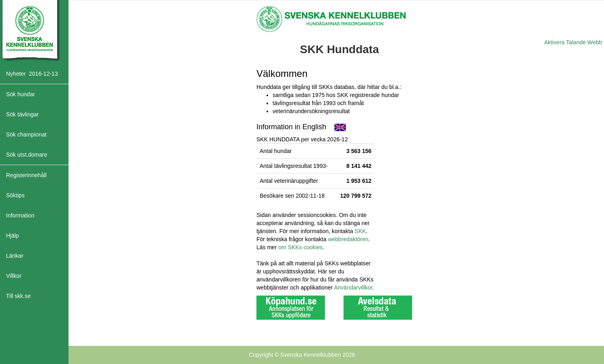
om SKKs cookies (300, 247)
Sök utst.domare (27, 155)
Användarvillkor (353, 287)
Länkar (15, 256)
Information (20, 215)
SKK (360, 231)
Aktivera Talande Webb (573, 42)
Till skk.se (18, 296)
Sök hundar (21, 94)
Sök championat (26, 134)
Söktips (15, 195)
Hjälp (12, 236)
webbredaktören (348, 239)
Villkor (14, 276)
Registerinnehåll (26, 175)
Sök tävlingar (22, 114)
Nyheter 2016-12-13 (32, 74)
